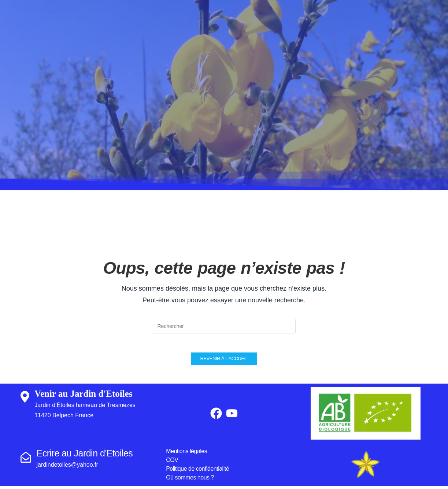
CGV (172, 463)
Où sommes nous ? (190, 481)
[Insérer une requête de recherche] (224, 326)
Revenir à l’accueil (224, 362)
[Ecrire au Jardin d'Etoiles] (26, 461)
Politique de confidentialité (197, 472)
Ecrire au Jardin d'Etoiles (85, 456)
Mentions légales (186, 454)
